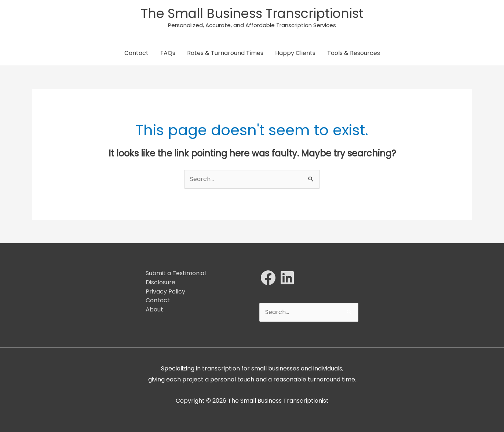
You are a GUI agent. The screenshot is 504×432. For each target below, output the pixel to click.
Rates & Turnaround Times (225, 53)
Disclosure (160, 282)
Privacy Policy (165, 291)
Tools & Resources (354, 53)
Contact (136, 53)
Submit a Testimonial (176, 273)
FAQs (168, 53)
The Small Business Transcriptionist (252, 13)
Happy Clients (295, 53)
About (154, 309)
